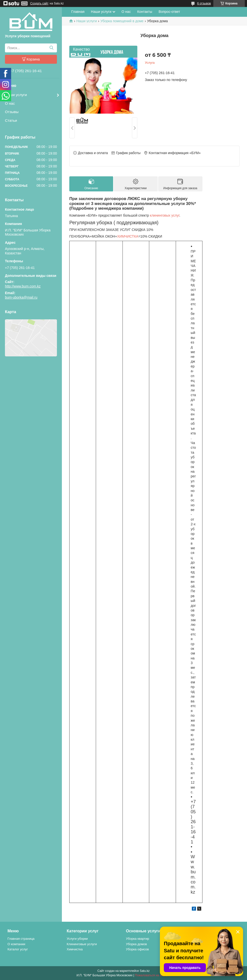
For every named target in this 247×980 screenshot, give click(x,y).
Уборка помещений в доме (122, 21)
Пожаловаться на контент (153, 975)
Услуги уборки (77, 939)
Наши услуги (16, 95)
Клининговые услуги (82, 944)
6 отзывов (204, 3)
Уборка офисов (137, 949)
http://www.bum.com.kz (23, 286)
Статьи (11, 120)
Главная (78, 12)
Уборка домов (136, 944)
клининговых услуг (165, 215)
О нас (10, 103)
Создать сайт (39, 3)
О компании (16, 944)
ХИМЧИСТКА (128, 236)
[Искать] (51, 48)
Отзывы (12, 112)
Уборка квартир (138, 939)
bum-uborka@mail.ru (21, 297)
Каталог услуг (18, 949)
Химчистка (75, 949)
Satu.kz (145, 971)
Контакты (145, 12)
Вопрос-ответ (169, 12)
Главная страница (21, 939)
